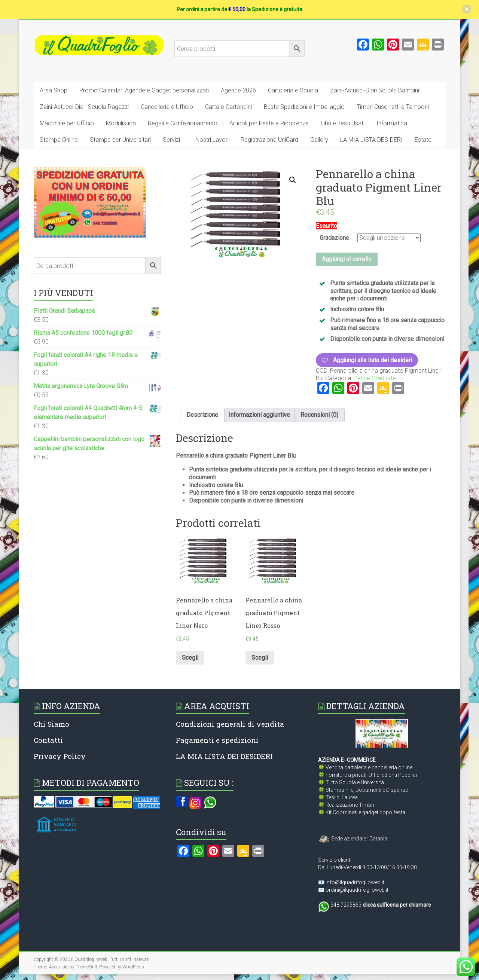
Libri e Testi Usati (343, 123)
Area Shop (54, 90)
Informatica (392, 123)
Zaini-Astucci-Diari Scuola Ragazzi (84, 107)
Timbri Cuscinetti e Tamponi (393, 107)
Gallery (319, 140)
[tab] (202, 415)
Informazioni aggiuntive (259, 415)
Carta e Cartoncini (228, 107)
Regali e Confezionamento (183, 123)
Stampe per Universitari (120, 140)
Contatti (48, 740)
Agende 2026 (238, 90)
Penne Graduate (375, 378)
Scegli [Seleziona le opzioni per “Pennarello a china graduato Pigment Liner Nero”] (190, 658)
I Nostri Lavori (210, 140)
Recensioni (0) (319, 415)
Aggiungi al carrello (347, 259)
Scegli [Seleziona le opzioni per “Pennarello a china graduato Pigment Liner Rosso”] (260, 658)
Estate (423, 140)
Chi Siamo (51, 724)
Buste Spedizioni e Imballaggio (304, 107)
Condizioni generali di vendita (230, 724)
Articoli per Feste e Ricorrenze (269, 123)
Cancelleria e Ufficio (167, 107)
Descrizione (202, 415)
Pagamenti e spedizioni (217, 740)
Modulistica (121, 123)
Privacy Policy (60, 756)
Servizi (171, 140)
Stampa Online (59, 140)
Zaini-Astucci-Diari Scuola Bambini (375, 90)
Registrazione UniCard (269, 140)
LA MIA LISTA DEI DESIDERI (224, 756)
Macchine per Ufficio (67, 123)
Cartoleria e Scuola (293, 90)
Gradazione (334, 238)
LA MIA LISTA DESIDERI (371, 140)
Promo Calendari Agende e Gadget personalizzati (144, 90)
